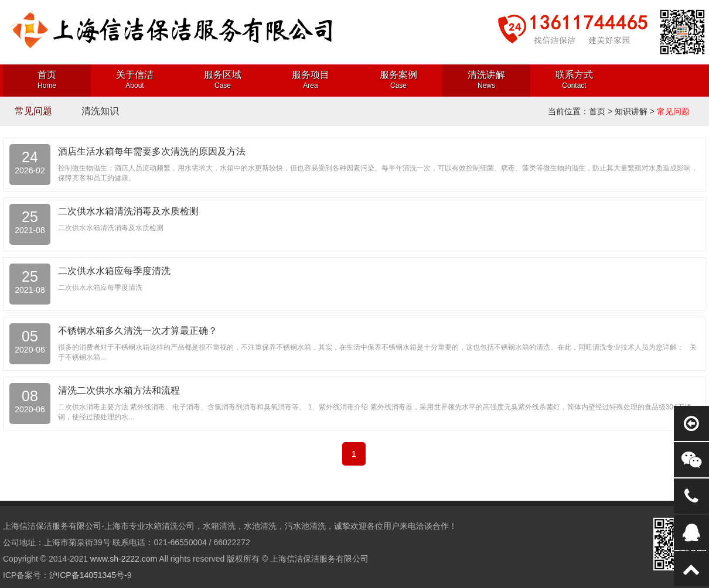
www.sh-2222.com (124, 559)
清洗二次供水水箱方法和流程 (119, 390)
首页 (597, 111)
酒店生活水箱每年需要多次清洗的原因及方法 (152, 151)
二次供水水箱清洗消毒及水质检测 (128, 211)
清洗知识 (100, 111)
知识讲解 (631, 111)
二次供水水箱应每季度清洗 (114, 271)
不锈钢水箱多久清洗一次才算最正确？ (138, 331)
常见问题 (33, 111)
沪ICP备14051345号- (88, 575)
